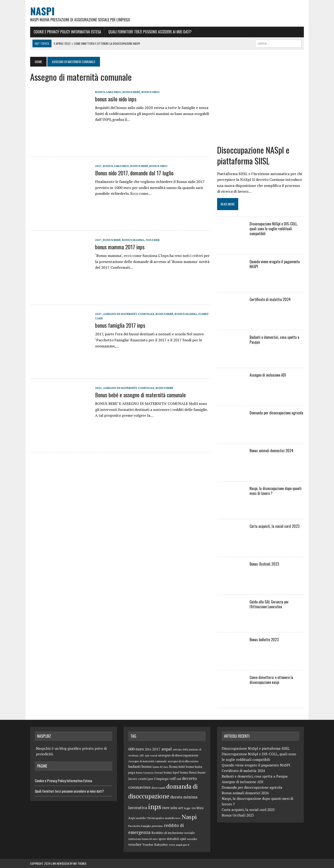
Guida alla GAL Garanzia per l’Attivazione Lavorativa (269, 604)
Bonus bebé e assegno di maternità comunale (140, 395)
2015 (98, 388)
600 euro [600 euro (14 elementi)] (136, 749)
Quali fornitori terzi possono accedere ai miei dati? (150, 32)
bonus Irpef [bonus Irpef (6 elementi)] (172, 773)
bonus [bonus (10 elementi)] (147, 766)
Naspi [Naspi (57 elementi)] (189, 817)
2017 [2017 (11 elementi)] (156, 749)
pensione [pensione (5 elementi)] (157, 826)
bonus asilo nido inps (116, 99)
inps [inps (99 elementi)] (155, 807)
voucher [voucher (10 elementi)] (135, 844)
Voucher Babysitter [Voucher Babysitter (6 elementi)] (155, 845)
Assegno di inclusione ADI (268, 375)
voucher (153, 240)
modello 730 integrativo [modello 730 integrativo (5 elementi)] (150, 818)
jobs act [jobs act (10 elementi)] (177, 808)
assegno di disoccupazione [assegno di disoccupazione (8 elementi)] (178, 755)
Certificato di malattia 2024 (270, 299)
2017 (98, 166)
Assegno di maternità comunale (129, 314)
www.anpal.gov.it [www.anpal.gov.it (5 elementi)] (179, 845)
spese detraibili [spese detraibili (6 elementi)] (169, 839)
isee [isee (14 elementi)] (166, 808)
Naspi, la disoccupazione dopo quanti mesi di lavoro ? (276, 491)
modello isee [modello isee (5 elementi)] (173, 818)
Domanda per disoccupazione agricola (276, 413)
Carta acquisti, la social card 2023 (275, 526)
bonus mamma (133, 240)
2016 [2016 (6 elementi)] (148, 749)
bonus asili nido (108, 92)
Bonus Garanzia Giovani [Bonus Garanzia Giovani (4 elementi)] (149, 773)
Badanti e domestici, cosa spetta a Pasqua (274, 340)
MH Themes (80, 863)
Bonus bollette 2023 (264, 640)
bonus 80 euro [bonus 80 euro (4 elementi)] (160, 767)
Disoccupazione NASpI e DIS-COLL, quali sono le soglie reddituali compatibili (274, 229)
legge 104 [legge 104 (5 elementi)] (190, 808)
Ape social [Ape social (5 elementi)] (151, 755)
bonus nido (151, 92)
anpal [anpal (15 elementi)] (167, 749)
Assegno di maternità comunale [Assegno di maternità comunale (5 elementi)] (148, 761)
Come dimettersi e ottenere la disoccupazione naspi (271, 680)
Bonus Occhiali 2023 (264, 564)
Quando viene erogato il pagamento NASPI (275, 264)
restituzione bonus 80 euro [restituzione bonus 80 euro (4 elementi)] (143, 839)
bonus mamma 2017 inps (120, 247)
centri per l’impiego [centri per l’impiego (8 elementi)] (153, 779)
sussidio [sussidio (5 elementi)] (192, 839)
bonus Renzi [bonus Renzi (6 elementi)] (188, 773)
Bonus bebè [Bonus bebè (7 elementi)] (177, 767)
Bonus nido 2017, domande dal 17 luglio (134, 173)
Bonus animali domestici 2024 (271, 451)
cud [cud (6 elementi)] (179, 779)
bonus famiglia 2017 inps (120, 325)
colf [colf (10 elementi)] (173, 778)
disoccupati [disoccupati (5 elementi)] (158, 788)
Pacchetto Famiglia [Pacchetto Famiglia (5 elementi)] (140, 826)
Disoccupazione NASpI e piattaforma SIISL (253, 155)
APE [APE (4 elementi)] (142, 756)
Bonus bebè (131, 92)
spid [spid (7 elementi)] (183, 839)
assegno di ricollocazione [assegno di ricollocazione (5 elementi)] (183, 761)
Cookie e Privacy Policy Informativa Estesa (67, 32)
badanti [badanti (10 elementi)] (134, 766)
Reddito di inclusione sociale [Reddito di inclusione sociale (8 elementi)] (173, 833)
